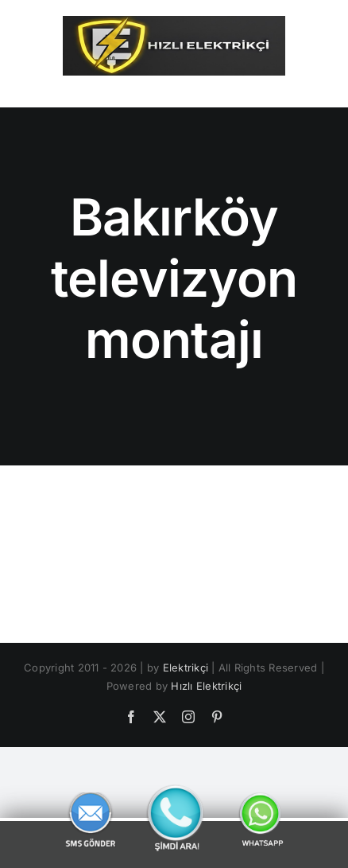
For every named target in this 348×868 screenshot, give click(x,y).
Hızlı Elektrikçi (206, 686)
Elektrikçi (186, 668)
